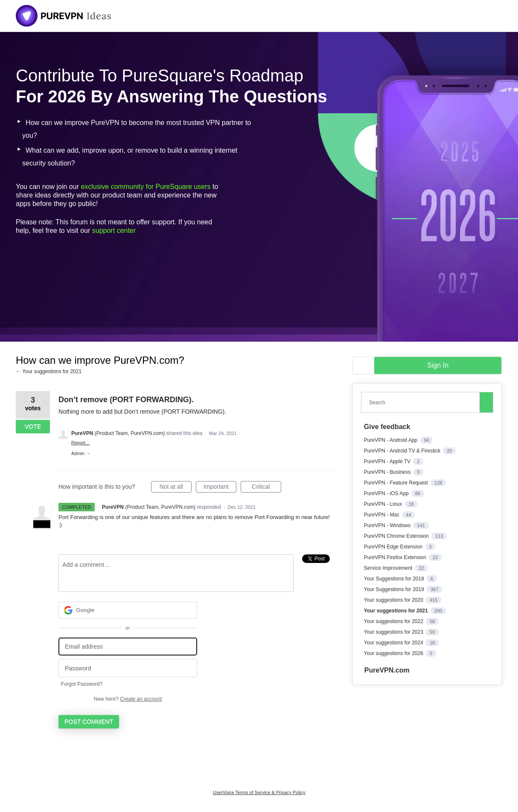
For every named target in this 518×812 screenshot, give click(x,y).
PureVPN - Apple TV (388, 461)
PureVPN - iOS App (387, 493)
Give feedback (387, 427)
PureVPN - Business (388, 472)
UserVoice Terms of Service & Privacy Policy (259, 792)
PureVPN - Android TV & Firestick (403, 451)
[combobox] (422, 402)
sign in (438, 365)
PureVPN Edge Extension (394, 547)
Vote (33, 426)
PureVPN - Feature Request (397, 483)
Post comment (89, 722)
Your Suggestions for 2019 (395, 589)
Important (220, 488)
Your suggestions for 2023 (394, 632)
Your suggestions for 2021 (397, 611)
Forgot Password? (82, 684)
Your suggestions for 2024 (394, 643)
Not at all (176, 488)
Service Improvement (389, 568)
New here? (128, 699)
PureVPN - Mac (383, 515)
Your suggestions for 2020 (394, 600)
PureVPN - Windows (388, 525)
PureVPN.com (387, 670)
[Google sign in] (128, 610)
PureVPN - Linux (384, 504)
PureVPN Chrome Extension (397, 536)
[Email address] (128, 647)
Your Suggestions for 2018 (395, 579)
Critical (266, 488)
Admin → (81, 453)
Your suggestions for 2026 (394, 653)
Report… (81, 443)
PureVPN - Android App (391, 440)
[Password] (128, 668)
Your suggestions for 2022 (394, 621)
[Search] (486, 402)
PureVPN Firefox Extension (396, 557)
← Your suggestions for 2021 (49, 371)
